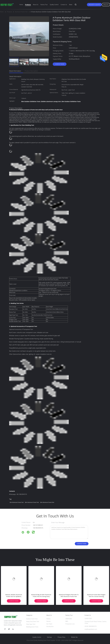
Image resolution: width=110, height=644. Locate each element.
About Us (36, 5)
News (71, 5)
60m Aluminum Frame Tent (32, 502)
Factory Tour (44, 5)
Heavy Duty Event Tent (33, 621)
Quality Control (54, 5)
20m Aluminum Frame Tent (17, 502)
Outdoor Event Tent (32, 619)
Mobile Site (74, 637)
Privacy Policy (61, 637)
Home (21, 5)
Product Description (31, 71)
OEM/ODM (69, 619)
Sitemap (49, 637)
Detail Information (15, 71)
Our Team (49, 624)
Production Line (70, 624)
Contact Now (60, 64)
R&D (67, 621)
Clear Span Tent (31, 624)
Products (28, 5)
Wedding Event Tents (32, 627)
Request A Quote (94, 5)
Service (48, 621)
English (106, 5)
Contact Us (64, 5)
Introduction (50, 626)
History (48, 619)
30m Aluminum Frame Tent (47, 502)
